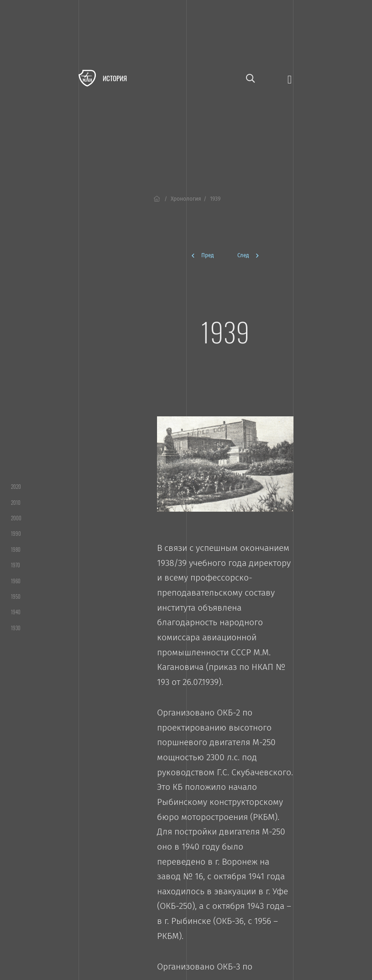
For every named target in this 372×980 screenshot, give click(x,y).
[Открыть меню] (290, 79)
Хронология (186, 199)
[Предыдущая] (206, 256)
